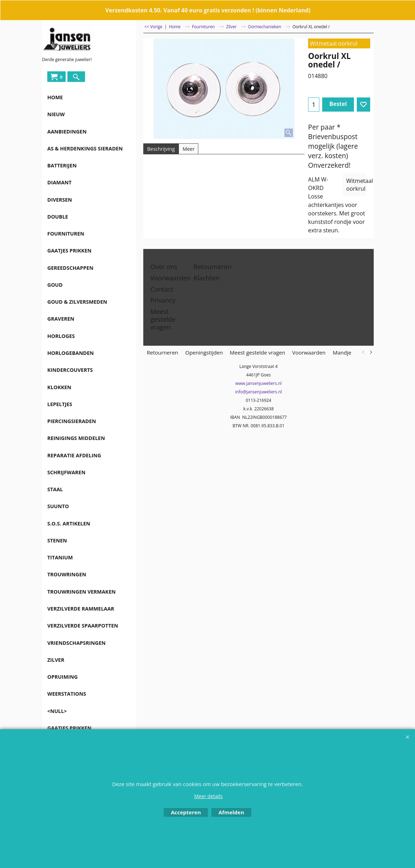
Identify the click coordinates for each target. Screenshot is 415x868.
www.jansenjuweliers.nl (258, 383)
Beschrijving (161, 149)
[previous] (363, 352)
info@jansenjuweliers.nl (258, 392)
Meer (188, 149)
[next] (371, 352)
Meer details (208, 796)
